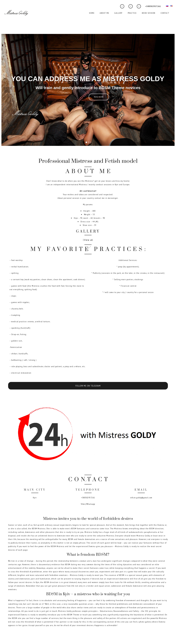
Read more (99, 97)
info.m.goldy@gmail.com (141, 498)
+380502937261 (153, 6)
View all (89, 240)
